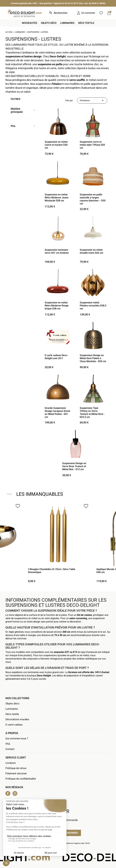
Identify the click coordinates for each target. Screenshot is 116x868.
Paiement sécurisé (16, 773)
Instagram (15, 793)
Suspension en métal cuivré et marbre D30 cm (56, 145)
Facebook (8, 793)
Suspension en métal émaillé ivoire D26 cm (91, 251)
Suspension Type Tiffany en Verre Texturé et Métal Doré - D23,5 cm (92, 413)
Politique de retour (16, 768)
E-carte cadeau (14, 725)
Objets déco (12, 703)
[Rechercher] (60, 13)
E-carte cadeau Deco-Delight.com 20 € (56, 357)
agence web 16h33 (82, 843)
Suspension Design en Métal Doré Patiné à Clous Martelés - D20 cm (93, 358)
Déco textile (12, 714)
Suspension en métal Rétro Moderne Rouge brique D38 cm (57, 306)
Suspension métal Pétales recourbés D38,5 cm (93, 306)
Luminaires (12, 709)
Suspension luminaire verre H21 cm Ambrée (57, 251)
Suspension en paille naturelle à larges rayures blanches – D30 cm (93, 199)
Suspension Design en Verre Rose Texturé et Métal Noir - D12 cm (74, 466)
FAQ (8, 744)
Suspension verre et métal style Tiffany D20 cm (92, 145)
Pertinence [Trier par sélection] (92, 100)
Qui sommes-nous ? (17, 738)
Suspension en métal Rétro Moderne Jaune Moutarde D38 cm (57, 198)
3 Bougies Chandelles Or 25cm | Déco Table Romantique (52, 571)
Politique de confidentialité (21, 779)
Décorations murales (17, 719)
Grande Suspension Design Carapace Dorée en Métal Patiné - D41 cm (57, 413)
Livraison (11, 763)
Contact (10, 749)
